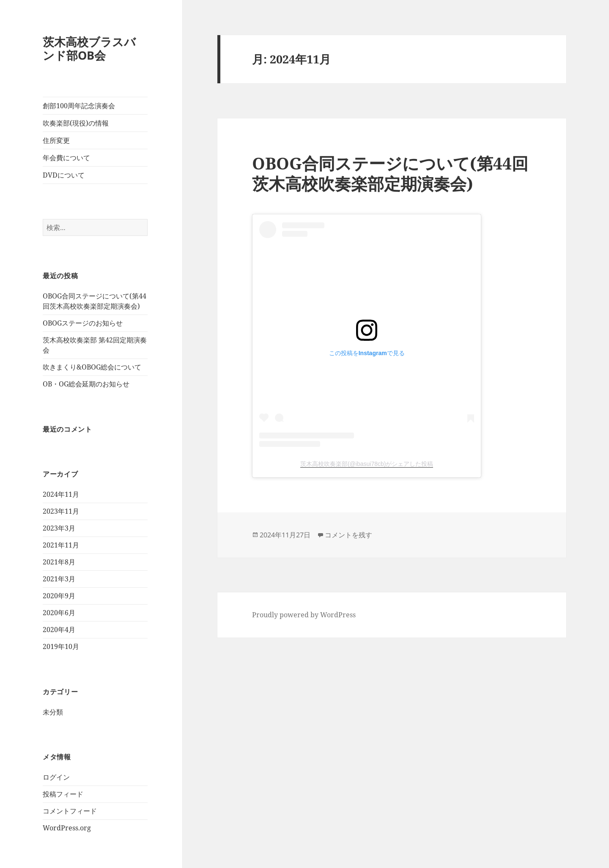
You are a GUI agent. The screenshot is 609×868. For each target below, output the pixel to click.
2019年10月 (61, 646)
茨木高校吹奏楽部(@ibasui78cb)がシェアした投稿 (367, 464)
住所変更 (56, 140)
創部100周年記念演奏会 (79, 106)
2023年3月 (59, 528)
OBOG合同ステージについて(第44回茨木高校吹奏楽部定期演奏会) (390, 173)
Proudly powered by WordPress (304, 615)
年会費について (66, 158)
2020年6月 (59, 613)
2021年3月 (59, 579)
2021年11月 (61, 545)
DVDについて (64, 175)
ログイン (56, 777)
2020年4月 (59, 630)
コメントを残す (348, 535)
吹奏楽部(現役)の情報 (76, 123)
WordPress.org (67, 828)
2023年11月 (61, 511)
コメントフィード (70, 811)
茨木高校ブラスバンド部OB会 (89, 48)
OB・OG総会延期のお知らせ (86, 384)
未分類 (53, 712)
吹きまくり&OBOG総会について (92, 367)
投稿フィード (63, 794)
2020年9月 (59, 596)
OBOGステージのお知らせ (83, 323)
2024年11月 (61, 494)
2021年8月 (59, 562)
